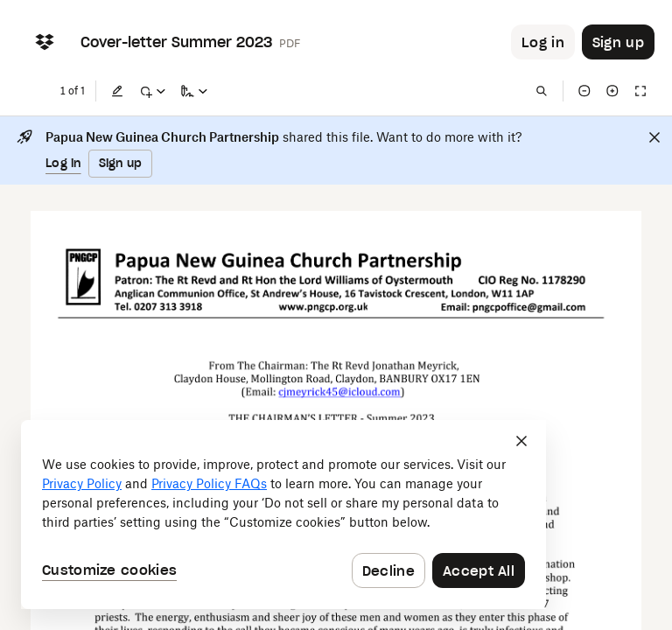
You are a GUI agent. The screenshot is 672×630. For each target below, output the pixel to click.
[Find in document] (542, 91)
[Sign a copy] (194, 91)
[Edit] (117, 91)
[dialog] (283, 514)
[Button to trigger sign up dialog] (618, 42)
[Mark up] (152, 91)
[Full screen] (640, 91)
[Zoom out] (584, 91)
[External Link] (324, 308)
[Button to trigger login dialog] (543, 42)
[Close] (654, 137)
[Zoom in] (612, 91)
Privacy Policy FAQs (209, 483)
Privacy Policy (82, 483)
